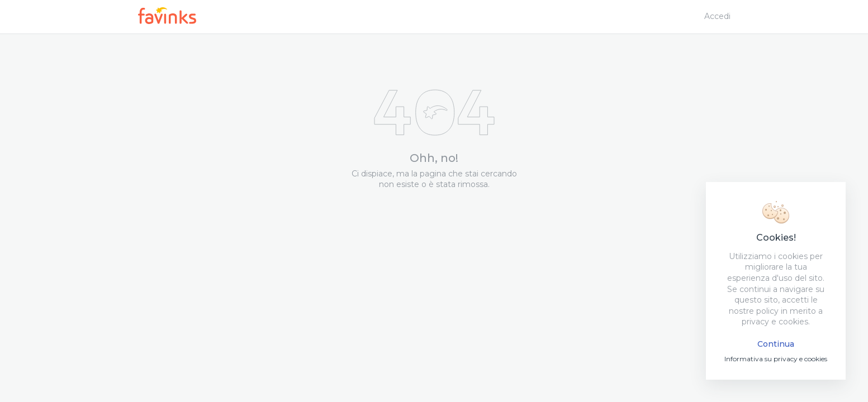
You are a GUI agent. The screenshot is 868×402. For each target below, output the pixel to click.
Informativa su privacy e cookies (776, 359)
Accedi (717, 16)
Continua (776, 344)
